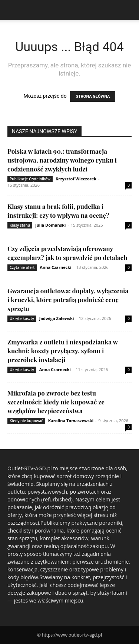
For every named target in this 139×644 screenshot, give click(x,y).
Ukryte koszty (22, 318)
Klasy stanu (20, 225)
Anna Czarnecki (55, 267)
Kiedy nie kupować (26, 421)
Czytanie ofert (22, 267)
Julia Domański (50, 225)
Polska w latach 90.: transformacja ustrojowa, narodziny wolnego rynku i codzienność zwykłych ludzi (62, 160)
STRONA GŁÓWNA (93, 96)
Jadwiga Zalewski (57, 318)
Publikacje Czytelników (30, 179)
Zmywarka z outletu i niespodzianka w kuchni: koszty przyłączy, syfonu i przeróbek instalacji (62, 351)
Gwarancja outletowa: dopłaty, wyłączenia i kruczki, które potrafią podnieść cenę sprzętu (68, 300)
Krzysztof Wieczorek (76, 179)
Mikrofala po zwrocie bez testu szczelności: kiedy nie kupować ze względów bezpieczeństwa (56, 402)
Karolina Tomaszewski (71, 421)
